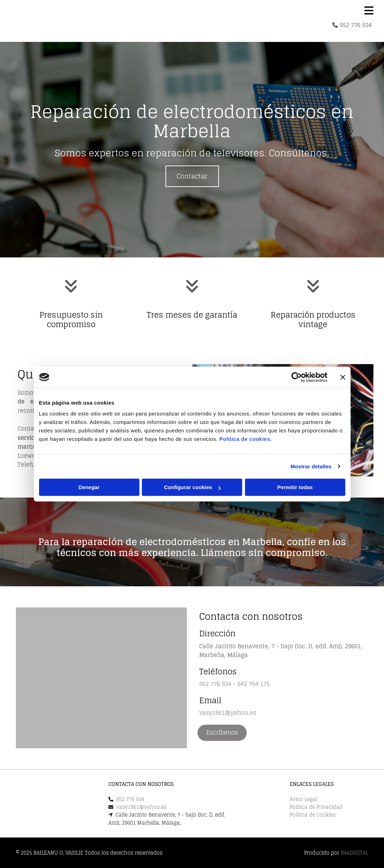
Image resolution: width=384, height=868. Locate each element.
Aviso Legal (303, 799)
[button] (192, 176)
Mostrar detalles (311, 466)
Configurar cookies (192, 487)
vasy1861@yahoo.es (228, 713)
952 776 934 (356, 25)
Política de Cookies (313, 815)
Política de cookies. (245, 439)
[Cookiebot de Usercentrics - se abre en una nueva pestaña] (297, 377)
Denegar (89, 487)
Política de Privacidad (316, 807)
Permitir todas (295, 487)
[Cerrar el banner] (343, 377)
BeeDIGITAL (354, 853)
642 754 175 (254, 684)
